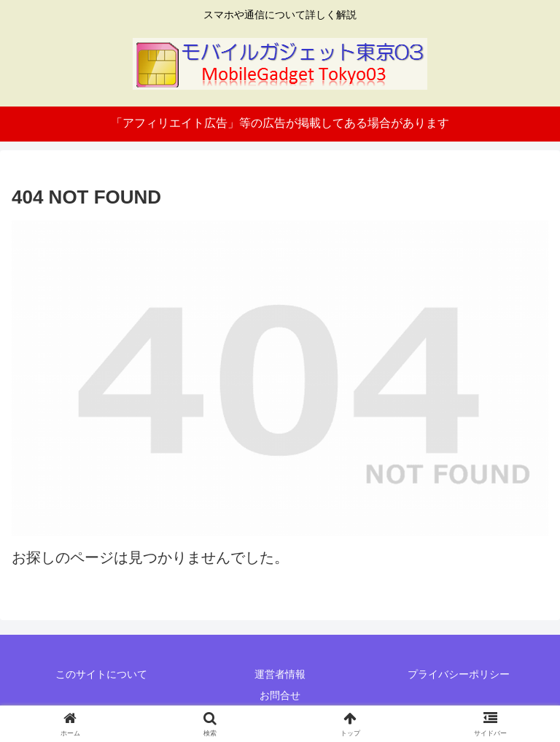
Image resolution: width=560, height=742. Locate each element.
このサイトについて (101, 674)
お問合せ (280, 695)
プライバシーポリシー (459, 674)
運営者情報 (280, 674)
